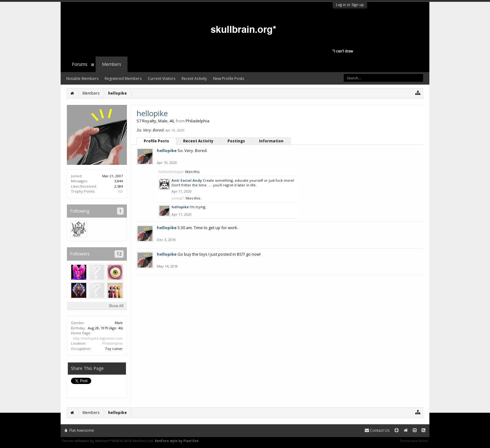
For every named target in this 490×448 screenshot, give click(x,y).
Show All (116, 306)
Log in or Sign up (350, 5)
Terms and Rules (414, 441)
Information (271, 141)
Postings (236, 141)
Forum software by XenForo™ (108, 441)
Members (112, 64)
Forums (80, 64)
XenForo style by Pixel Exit (177, 441)
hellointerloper (171, 172)
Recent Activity (198, 141)
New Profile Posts (229, 79)
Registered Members (123, 79)
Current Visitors (162, 79)
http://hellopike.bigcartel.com (98, 338)
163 (120, 191)
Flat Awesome (79, 430)
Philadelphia (112, 343)
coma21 (178, 198)
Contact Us (377, 430)
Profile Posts (156, 141)
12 (119, 254)
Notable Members (82, 79)
